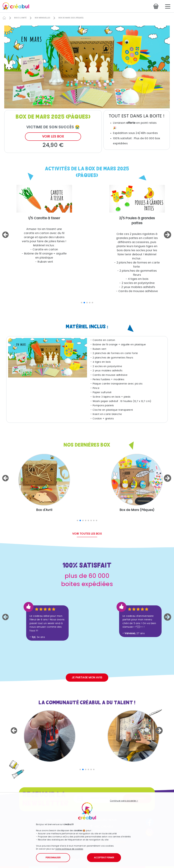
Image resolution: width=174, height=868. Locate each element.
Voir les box (53, 137)
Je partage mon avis (87, 678)
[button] (6, 235)
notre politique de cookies (69, 849)
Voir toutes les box (87, 534)
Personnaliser (53, 858)
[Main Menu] (168, 6)
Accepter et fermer (104, 858)
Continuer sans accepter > (124, 801)
